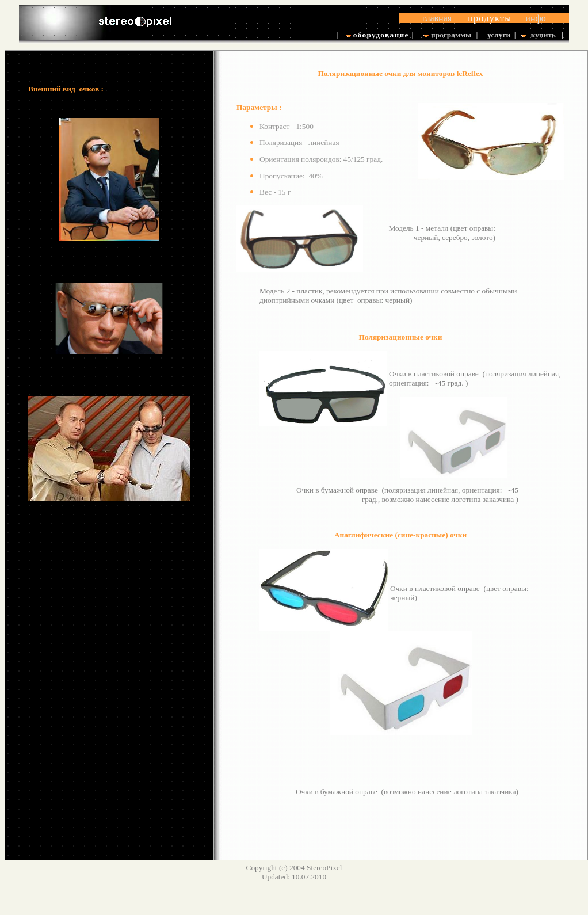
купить (543, 35)
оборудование (379, 35)
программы (451, 35)
